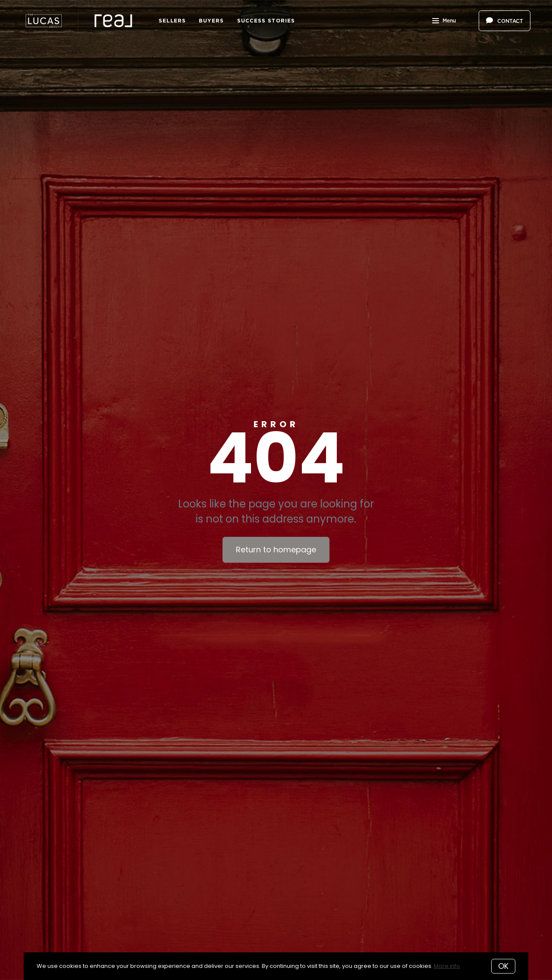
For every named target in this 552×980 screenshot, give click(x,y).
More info (447, 966)
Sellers (172, 20)
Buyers (212, 20)
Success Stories (266, 20)
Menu (444, 22)
